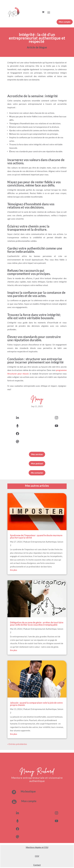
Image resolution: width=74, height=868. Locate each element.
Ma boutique (28, 791)
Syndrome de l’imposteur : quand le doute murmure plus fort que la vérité (36, 536)
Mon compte (65, 22)
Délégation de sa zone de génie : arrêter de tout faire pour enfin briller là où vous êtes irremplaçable (37, 624)
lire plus (14, 570)
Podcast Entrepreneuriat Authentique (40, 542)
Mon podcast (37, 463)
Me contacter (37, 473)
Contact (37, 865)
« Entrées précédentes (17, 744)
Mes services (37, 454)
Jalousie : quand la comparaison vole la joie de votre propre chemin (36, 704)
